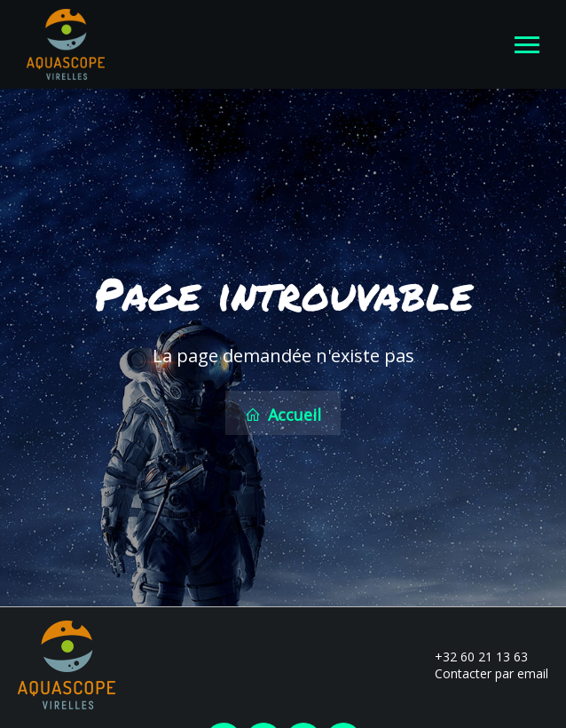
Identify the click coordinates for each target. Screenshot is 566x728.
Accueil (283, 415)
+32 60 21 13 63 (471, 657)
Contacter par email (481, 673)
